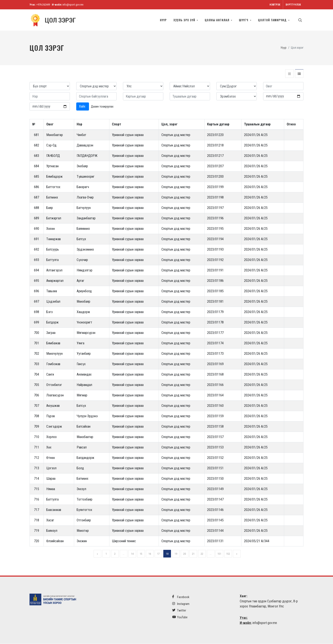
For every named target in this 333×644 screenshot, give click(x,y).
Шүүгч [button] (244, 20)
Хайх (83, 107)
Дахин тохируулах (102, 107)
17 (158, 554)
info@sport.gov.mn (73, 5)
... (123, 554)
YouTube (180, 617)
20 (185, 554)
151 (219, 554)
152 (228, 554)
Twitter (179, 611)
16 (150, 554)
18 (167, 554)
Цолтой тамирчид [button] (273, 20)
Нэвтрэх (275, 5)
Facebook (181, 597)
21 (193, 554)
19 (176, 554)
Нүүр (163, 20)
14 (132, 554)
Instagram (181, 604)
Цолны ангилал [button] (217, 20)
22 (202, 554)
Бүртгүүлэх (293, 5)
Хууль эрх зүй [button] (185, 20)
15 (141, 554)
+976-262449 (43, 5)
